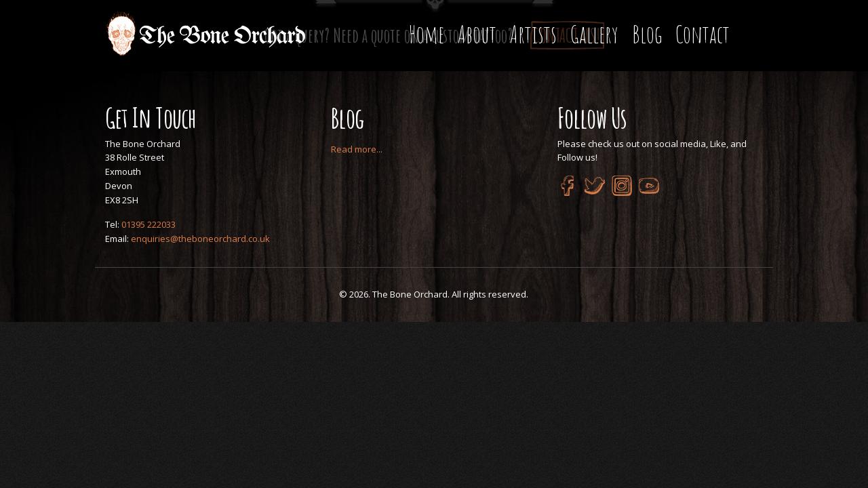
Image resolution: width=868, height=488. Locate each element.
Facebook (568, 186)
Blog (647, 34)
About (477, 34)
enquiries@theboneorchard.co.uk (200, 239)
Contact (703, 34)
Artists (533, 34)
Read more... (357, 149)
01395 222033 (149, 224)
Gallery (594, 34)
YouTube (649, 186)
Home (427, 34)
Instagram (622, 186)
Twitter (595, 186)
